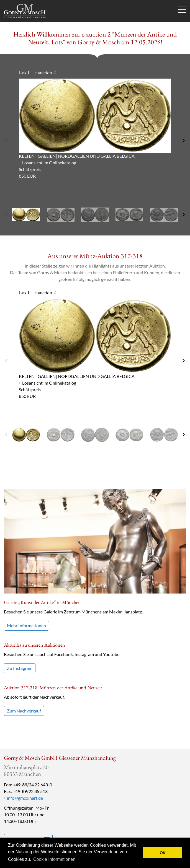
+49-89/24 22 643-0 (33, 785)
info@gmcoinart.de (25, 798)
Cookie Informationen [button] (54, 859)
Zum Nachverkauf (24, 711)
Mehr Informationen (26, 625)
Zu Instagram (20, 668)
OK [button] (163, 853)
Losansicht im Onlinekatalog (49, 163)
